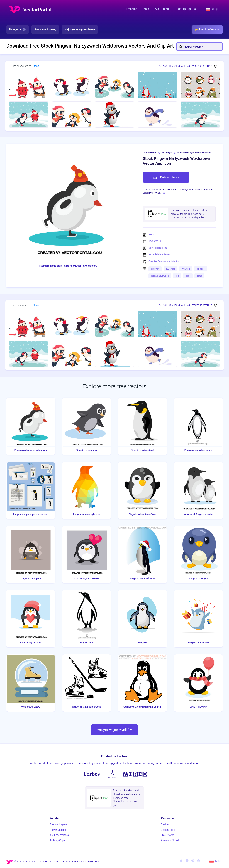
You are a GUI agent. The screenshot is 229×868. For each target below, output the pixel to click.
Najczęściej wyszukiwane (80, 29)
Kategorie (18, 30)
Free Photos (168, 835)
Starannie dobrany (45, 29)
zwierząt (170, 269)
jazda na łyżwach (160, 276)
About (145, 9)
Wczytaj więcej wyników (114, 730)
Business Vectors (59, 835)
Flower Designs (58, 830)
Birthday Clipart (58, 840)
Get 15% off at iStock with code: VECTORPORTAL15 (185, 66)
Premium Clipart (170, 840)
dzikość (201, 269)
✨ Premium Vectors (207, 29)
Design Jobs (168, 824)
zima (199, 276)
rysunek (186, 269)
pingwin (155, 269)
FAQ (156, 9)
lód (177, 276)
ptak (188, 276)
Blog (166, 9)
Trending (132, 9)
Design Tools (168, 830)
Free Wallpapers (58, 824)
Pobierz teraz (166, 177)
